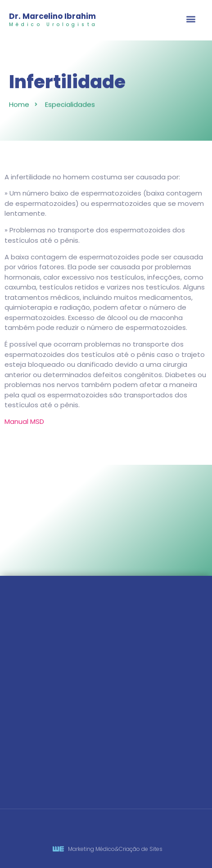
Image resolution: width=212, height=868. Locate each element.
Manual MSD (24, 421)
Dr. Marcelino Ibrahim (52, 16)
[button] (191, 20)
